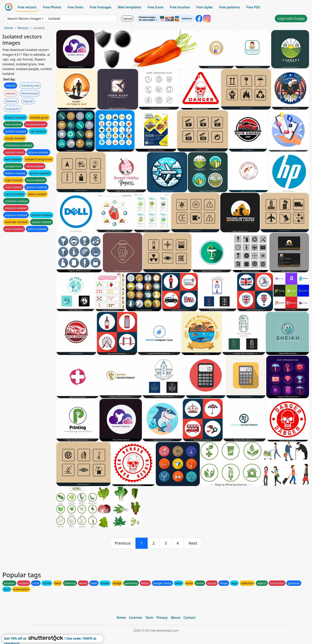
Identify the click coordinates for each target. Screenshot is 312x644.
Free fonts (76, 7)
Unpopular (13, 109)
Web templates (129, 7)
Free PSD (253, 7)
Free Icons (155, 7)
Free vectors (27, 7)
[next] (193, 543)
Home (9, 28)
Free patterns (230, 7)
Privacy (162, 618)
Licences (136, 618)
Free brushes (180, 7)
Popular (28, 101)
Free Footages (100, 7)
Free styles (204, 7)
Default (11, 86)
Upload (127, 19)
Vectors (23, 28)
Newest (11, 93)
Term (149, 618)
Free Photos (52, 7)
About (175, 618)
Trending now (30, 86)
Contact (190, 618)
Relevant (11, 101)
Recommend (30, 93)
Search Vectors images (24, 19)
